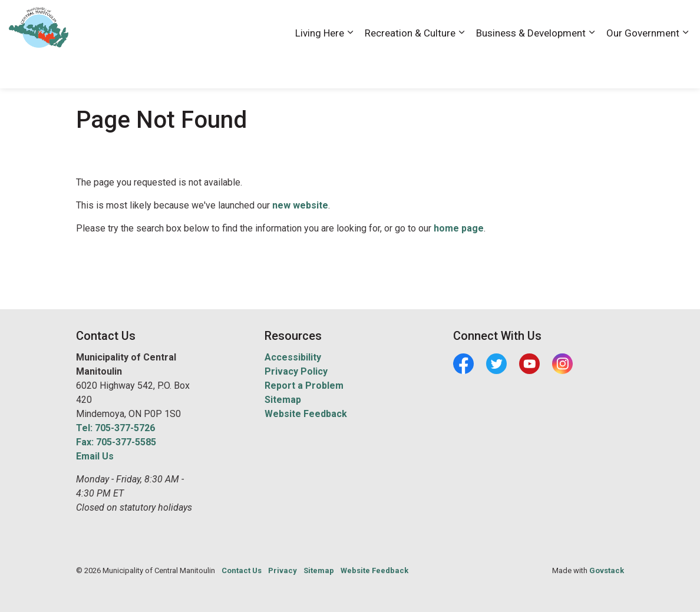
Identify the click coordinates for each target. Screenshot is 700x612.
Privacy (283, 570)
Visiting (644, 22)
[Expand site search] (679, 22)
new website (300, 205)
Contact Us (566, 22)
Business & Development (531, 66)
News (608, 22)
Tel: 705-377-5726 (115, 428)
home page (459, 228)
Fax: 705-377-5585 (116, 442)
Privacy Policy (296, 371)
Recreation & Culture (410, 66)
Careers (519, 22)
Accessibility (470, 22)
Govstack (607, 570)
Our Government (643, 66)
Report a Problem (304, 386)
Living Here (320, 66)
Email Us (95, 456)
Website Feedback (306, 414)
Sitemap (283, 400)
